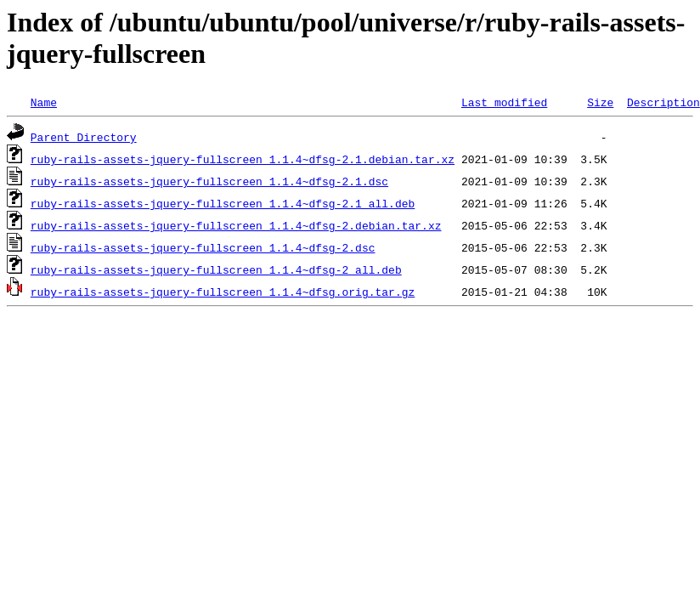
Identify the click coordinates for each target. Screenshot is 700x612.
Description (663, 102)
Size (600, 102)
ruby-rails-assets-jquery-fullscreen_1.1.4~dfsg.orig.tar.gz (223, 292)
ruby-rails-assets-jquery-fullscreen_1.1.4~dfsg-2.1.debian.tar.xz (243, 159)
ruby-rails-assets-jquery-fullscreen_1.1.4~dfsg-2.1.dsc (209, 181)
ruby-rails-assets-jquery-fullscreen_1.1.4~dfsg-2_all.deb (216, 269)
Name (44, 102)
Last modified (504, 102)
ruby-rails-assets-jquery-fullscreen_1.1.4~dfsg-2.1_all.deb (223, 203)
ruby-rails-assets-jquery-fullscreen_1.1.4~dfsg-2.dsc (203, 247)
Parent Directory (84, 137)
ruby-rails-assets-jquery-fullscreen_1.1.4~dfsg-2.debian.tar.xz (236, 225)
